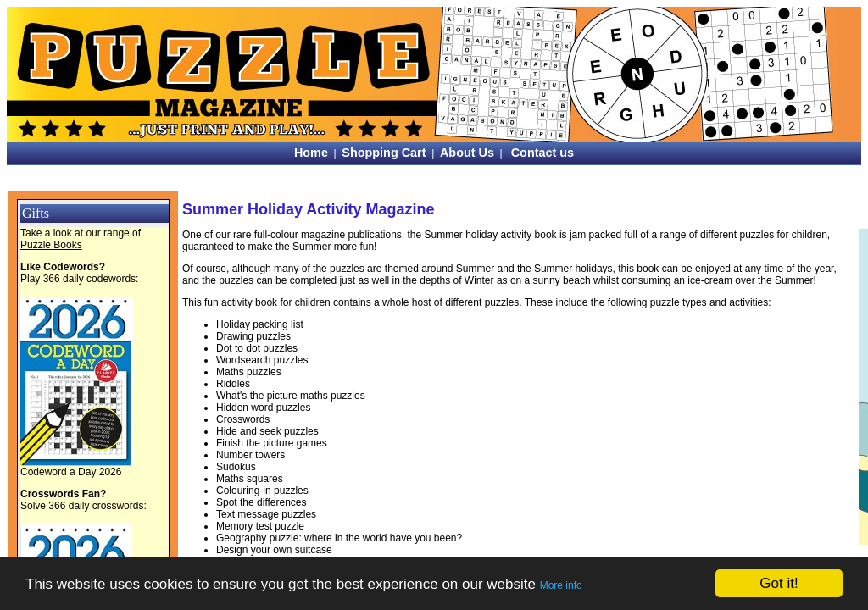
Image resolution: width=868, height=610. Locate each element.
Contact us (542, 152)
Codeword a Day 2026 (71, 472)
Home (311, 152)
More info (561, 585)
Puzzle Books (51, 245)
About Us (467, 152)
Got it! (779, 583)
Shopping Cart (384, 152)
